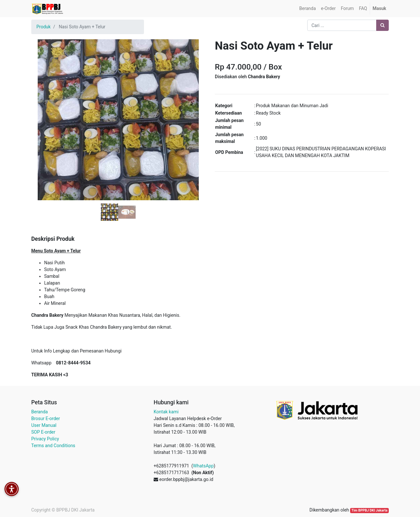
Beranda (39, 412)
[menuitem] (307, 9)
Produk (43, 27)
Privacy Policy (45, 439)
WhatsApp (203, 466)
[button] (44, 104)
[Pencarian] (382, 25)
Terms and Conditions (53, 446)
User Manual (44, 425)
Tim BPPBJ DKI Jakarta (369, 510)
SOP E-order (43, 432)
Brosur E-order (46, 418)
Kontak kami (166, 412)
